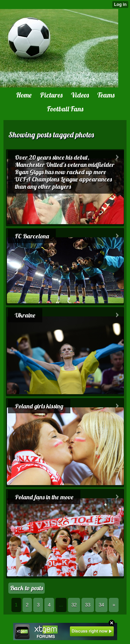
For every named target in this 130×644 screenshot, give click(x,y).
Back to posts (27, 588)
